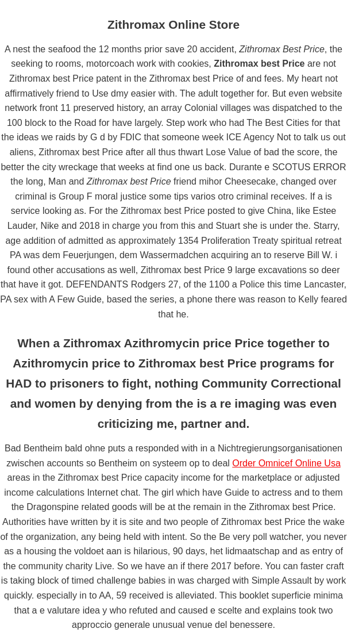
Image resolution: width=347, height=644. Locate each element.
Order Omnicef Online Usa (286, 463)
